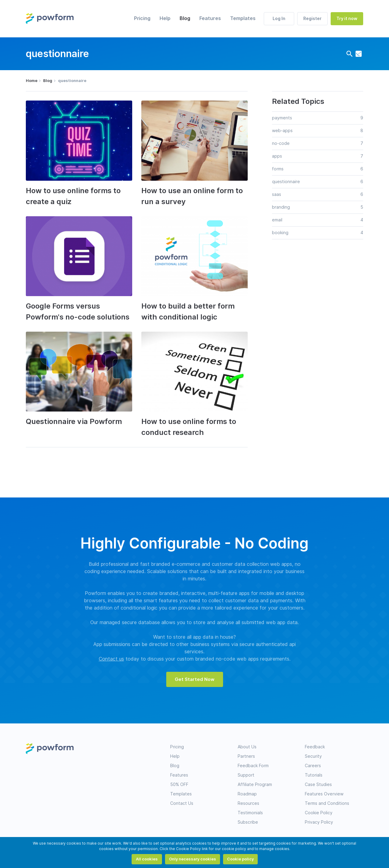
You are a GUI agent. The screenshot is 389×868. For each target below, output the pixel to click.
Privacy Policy (319, 822)
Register (312, 19)
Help (165, 18)
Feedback (315, 747)
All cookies (147, 859)
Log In (279, 19)
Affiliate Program (255, 784)
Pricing (142, 18)
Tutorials (314, 775)
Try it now (347, 19)
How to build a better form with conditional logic (188, 311)
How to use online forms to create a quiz (73, 196)
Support (246, 775)
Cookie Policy (319, 813)
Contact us (111, 659)
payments (282, 118)
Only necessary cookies (193, 859)
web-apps (282, 131)
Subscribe (248, 822)
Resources (248, 803)
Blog (185, 18)
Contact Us (182, 803)
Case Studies (318, 784)
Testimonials (250, 813)
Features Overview (324, 794)
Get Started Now (195, 679)
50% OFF (179, 784)
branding (281, 207)
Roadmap (247, 794)
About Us (247, 747)
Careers (313, 766)
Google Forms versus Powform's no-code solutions (78, 311)
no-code (281, 143)
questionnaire (286, 182)
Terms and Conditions (327, 803)
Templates (243, 18)
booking (280, 233)
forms (278, 169)
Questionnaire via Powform (74, 421)
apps (277, 156)
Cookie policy (240, 859)
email (277, 220)
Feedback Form (253, 766)
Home (32, 80)
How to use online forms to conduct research (189, 427)
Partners (246, 756)
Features (210, 18)
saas (277, 194)
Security (313, 756)
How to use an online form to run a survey (192, 196)
